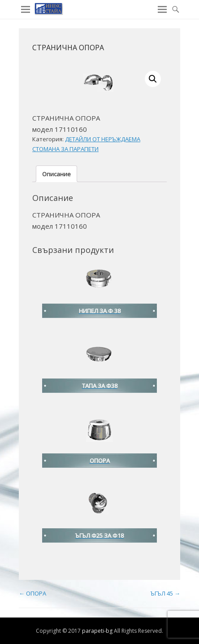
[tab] (56, 174)
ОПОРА (32, 593)
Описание (56, 174)
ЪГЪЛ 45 (165, 593)
